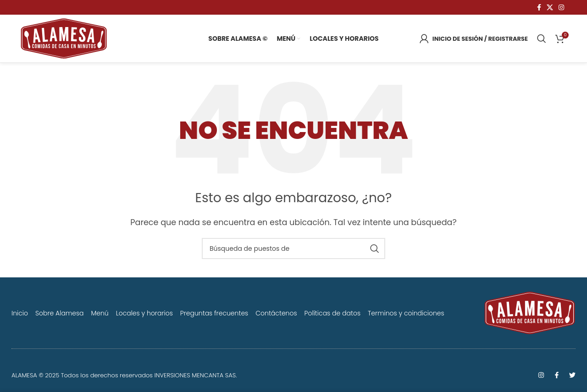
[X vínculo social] (550, 8)
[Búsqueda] (542, 39)
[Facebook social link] (539, 8)
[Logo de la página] (64, 38)
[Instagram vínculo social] (561, 8)
